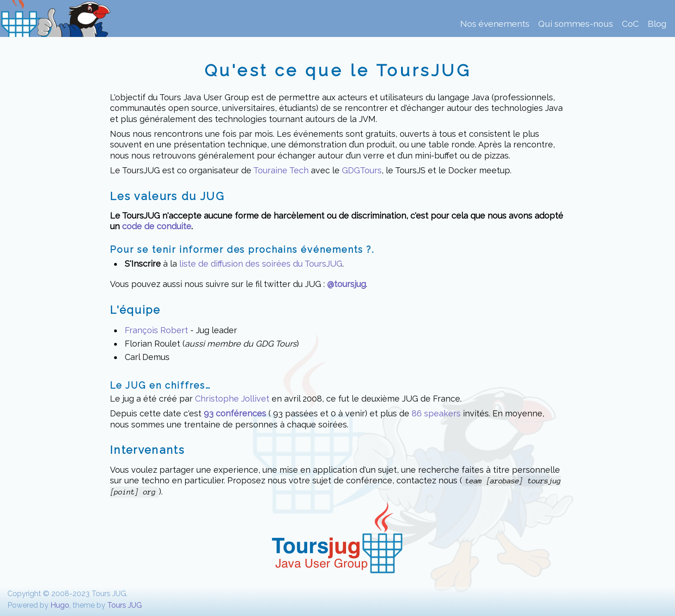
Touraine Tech (281, 170)
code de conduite (157, 226)
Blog (657, 24)
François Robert (156, 330)
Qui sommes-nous (576, 24)
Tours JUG (125, 605)
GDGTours (362, 170)
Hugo (60, 605)
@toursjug (347, 284)
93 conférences (235, 413)
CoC (630, 24)
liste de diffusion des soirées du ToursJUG (261, 264)
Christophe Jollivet (232, 399)
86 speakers (436, 413)
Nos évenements (495, 24)
